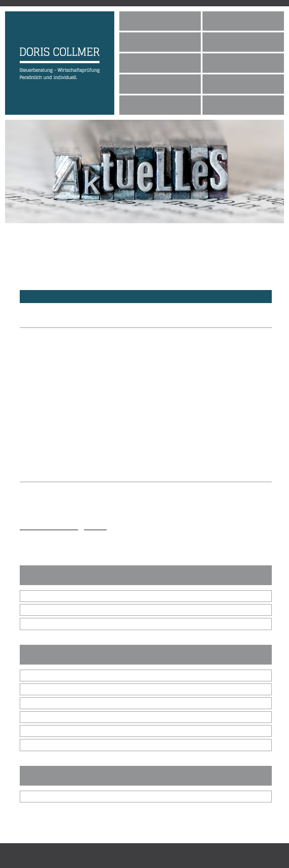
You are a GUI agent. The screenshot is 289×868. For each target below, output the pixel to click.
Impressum (230, 104)
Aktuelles (230, 62)
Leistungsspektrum (161, 62)
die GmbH (40, 689)
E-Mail (39, 547)
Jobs (136, 83)
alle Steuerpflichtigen (54, 675)
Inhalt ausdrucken (49, 526)
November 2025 (47, 610)
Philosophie (231, 41)
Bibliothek (39, 797)
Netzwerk (146, 104)
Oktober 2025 (44, 624)
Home (138, 20)
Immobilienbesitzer (51, 731)
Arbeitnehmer (44, 745)
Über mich (229, 20)
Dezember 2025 (47, 596)
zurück (95, 526)
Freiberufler (42, 717)
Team (138, 41)
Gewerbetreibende (51, 703)
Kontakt (227, 83)
